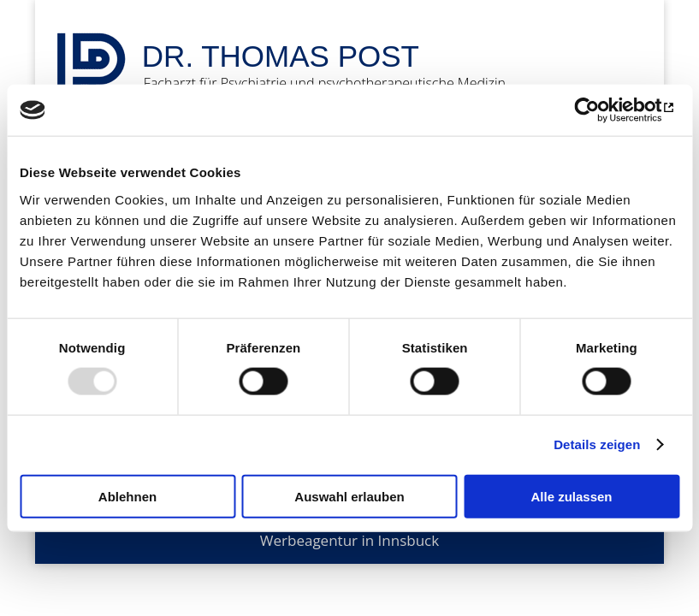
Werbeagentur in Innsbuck (349, 540)
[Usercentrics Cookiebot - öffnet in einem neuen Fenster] (604, 110)
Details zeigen (597, 444)
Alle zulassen (571, 496)
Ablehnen (127, 496)
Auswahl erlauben (349, 496)
